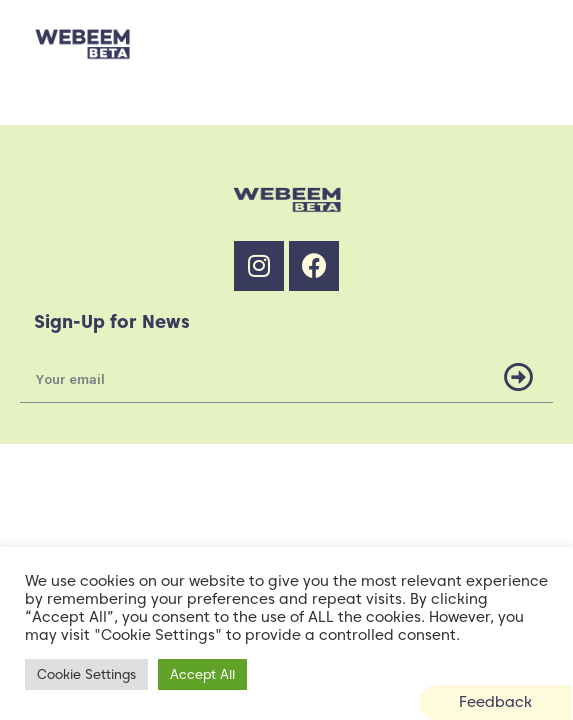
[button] (495, 702)
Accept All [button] (202, 674)
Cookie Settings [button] (86, 674)
